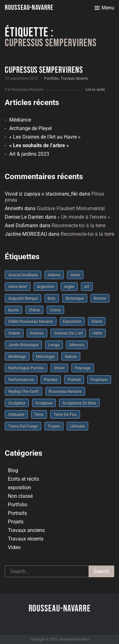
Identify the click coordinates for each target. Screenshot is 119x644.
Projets (16, 522)
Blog (13, 470)
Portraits (17, 513)
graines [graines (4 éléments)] (37, 333)
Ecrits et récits (23, 479)
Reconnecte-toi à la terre (79, 225)
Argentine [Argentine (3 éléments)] (45, 287)
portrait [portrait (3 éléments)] (74, 380)
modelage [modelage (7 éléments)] (17, 356)
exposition (20, 488)
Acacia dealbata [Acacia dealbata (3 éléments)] (23, 275)
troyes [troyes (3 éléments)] (54, 426)
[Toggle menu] (104, 8)
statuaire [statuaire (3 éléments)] (16, 414)
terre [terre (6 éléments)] (39, 414)
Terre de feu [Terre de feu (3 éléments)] (65, 414)
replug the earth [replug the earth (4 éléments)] (23, 391)
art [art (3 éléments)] (87, 287)
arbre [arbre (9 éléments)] (75, 275)
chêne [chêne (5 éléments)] (34, 310)
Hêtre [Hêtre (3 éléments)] (97, 333)
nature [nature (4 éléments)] (71, 356)
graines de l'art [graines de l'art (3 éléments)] (68, 333)
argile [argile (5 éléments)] (69, 287)
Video (14, 547)
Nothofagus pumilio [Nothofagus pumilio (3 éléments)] (26, 368)
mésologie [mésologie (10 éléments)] (45, 356)
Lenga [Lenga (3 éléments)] (54, 345)
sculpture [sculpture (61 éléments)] (44, 403)
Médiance (20, 120)
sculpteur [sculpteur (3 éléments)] (17, 403)
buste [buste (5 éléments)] (13, 310)
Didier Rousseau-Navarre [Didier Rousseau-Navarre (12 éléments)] (31, 321)
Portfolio (52, 78)
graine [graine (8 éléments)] (14, 333)
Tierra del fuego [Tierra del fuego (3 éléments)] (23, 426)
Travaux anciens (26, 530)
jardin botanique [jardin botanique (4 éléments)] (23, 345)
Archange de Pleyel (30, 128)
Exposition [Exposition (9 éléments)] (72, 321)
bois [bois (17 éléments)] (52, 298)
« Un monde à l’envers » (84, 217)
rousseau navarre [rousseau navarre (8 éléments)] (65, 391)
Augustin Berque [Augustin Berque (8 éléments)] (23, 298)
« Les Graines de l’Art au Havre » (45, 137)
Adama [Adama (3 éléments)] (54, 275)
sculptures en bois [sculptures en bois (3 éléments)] (79, 403)
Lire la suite (95, 90)
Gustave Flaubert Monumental (71, 208)
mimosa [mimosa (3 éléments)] (77, 345)
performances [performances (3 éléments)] (21, 380)
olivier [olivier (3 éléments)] (59, 368)
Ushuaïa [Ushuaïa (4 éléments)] (77, 426)
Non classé (20, 496)
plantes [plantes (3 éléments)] (51, 380)
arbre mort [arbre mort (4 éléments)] (18, 287)
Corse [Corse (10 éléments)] (55, 310)
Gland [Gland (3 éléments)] (97, 321)
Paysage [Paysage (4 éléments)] (83, 368)
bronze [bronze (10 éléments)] (100, 298)
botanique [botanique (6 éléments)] (75, 298)
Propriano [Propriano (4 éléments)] (99, 380)
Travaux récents (74, 78)
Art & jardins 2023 (29, 154)
